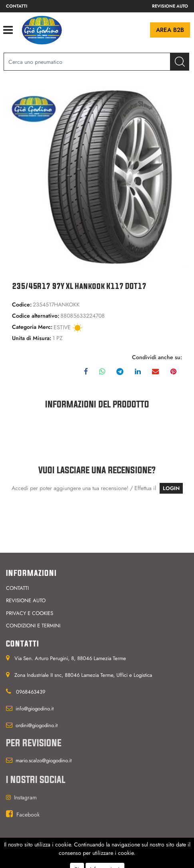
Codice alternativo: (36, 316)
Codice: (22, 304)
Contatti (17, 6)
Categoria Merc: (32, 327)
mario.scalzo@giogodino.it (44, 760)
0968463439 (31, 692)
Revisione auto (170, 6)
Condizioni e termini (33, 626)
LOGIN (171, 488)
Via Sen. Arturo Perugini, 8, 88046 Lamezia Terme (70, 658)
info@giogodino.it (35, 709)
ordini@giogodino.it (37, 725)
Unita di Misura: (32, 338)
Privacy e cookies (30, 613)
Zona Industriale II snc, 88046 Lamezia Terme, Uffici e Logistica (83, 675)
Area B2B (170, 30)
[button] (180, 62)
